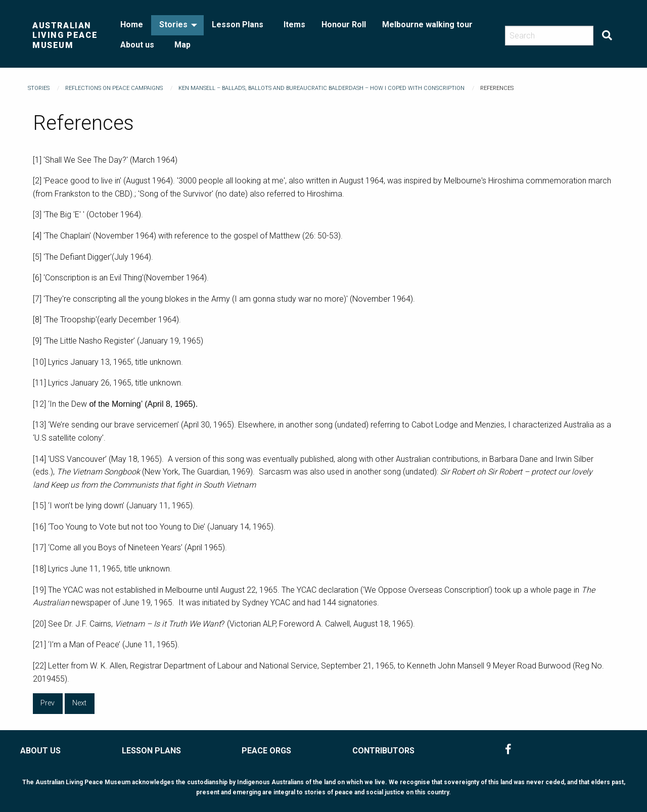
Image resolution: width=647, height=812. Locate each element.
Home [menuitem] (132, 25)
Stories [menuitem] (173, 25)
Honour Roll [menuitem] (344, 25)
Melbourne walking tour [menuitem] (427, 25)
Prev (48, 703)
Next (79, 703)
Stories (39, 88)
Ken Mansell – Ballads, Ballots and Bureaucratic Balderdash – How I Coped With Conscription (321, 88)
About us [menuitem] (137, 45)
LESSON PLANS (151, 751)
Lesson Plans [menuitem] (238, 25)
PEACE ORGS (266, 751)
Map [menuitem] (182, 45)
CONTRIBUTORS (383, 751)
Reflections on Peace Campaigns (114, 88)
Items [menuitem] (294, 25)
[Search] (549, 36)
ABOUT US (40, 751)
